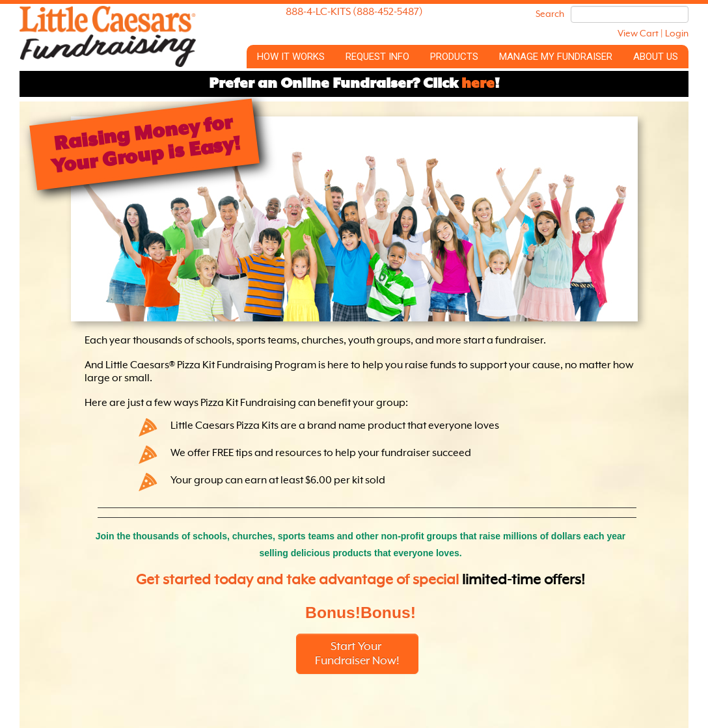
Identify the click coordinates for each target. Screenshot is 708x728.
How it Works (291, 57)
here (478, 84)
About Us (656, 57)
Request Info (377, 57)
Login (677, 34)
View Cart (638, 34)
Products (454, 57)
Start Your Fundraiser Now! (357, 654)
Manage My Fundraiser (556, 57)
